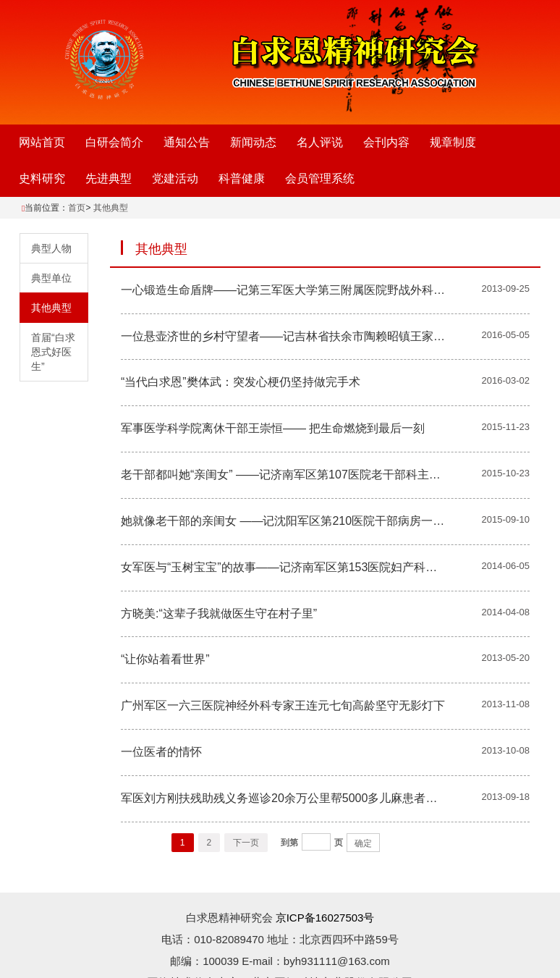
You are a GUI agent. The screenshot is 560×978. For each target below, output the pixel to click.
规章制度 (453, 142)
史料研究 (42, 178)
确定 (363, 843)
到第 (289, 843)
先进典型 (109, 178)
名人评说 (320, 142)
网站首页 (42, 142)
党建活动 (175, 178)
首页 (77, 208)
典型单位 (51, 278)
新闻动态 (253, 142)
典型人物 (51, 248)
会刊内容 (386, 142)
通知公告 (187, 142)
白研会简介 (114, 142)
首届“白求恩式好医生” (53, 352)
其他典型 (111, 208)
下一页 (246, 843)
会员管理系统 (320, 178)
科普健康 (242, 178)
